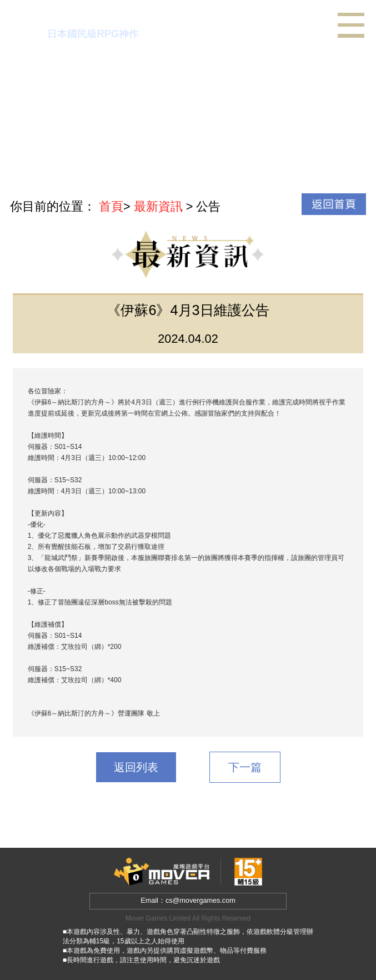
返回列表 (136, 767)
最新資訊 (158, 206)
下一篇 (245, 767)
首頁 (111, 206)
